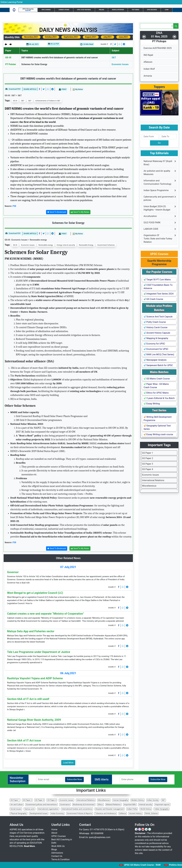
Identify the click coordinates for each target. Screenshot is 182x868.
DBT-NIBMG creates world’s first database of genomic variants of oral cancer (60, 58)
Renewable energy (37, 240)
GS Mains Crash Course (157, 379)
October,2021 (51, 37)
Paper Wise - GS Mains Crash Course (156, 386)
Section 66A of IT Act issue (24, 740)
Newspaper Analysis (155, 360)
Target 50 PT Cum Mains (157, 280)
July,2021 (107, 37)
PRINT (63, 89)
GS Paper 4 (148, 469)
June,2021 (123, 37)
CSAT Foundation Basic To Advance (158, 287)
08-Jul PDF (54, 44)
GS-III (8, 58)
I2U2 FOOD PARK (152, 223)
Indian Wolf (149, 69)
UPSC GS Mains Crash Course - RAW (149, 865)
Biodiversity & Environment (84, 805)
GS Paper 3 (148, 464)
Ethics (100, 805)
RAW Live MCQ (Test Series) (159, 354)
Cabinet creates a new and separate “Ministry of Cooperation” (45, 614)
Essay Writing (152, 404)
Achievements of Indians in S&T (48, 101)
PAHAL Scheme (151, 813)
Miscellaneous (149, 486)
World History (146, 809)
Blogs (54, 849)
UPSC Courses (46, 10)
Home (54, 829)
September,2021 (71, 37)
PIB (14, 206)
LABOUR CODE (151, 229)
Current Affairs (64, 10)
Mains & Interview (118, 10)
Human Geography (120, 800)
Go (159, 143)
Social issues (16, 809)
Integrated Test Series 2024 (159, 294)
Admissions (57, 853)
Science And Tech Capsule (158, 317)
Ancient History (135, 813)
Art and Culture (17, 805)
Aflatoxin (148, 62)
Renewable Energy (86, 245)
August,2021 (91, 37)
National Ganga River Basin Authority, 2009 (34, 720)
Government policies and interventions (41, 805)
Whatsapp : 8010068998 (91, 833)
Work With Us (58, 846)
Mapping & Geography (156, 338)
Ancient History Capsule (157, 333)
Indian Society (153, 800)
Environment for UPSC (156, 349)
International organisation (48, 809)
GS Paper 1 (148, 453)
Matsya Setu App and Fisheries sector (31, 631)
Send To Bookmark (57, 212)
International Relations (153, 480)
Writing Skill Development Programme (158, 419)
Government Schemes (106, 245)
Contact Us (57, 856)
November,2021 (31, 37)
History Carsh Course (155, 327)
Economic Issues (120, 64)
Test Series (135, 10)
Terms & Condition (60, 859)
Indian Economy (57, 813)
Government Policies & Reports (79, 813)
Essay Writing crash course (158, 434)
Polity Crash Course (155, 322)
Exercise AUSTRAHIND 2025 (158, 48)
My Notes (78, 89)
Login (167, 10)
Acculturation (150, 216)
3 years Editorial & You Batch (159, 398)
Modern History (138, 800)
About (54, 833)
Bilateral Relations (113, 805)
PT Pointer (11, 64)
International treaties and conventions (77, 809)
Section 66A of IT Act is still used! (28, 699)
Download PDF (13, 89)
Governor (13, 572)
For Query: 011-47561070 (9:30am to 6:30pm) (102, 829)
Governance (65, 805)
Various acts (29, 809)
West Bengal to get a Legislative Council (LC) (35, 593)
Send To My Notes (80, 212)
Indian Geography (161, 809)
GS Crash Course (153, 299)
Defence (123, 813)
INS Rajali (148, 55)
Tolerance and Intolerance (106, 813)
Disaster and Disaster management (110, 809)
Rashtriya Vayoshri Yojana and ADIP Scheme (35, 678)
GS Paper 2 (148, 458)
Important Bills (130, 805)
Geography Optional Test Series (157, 427)
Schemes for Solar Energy (34, 64)
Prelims (102, 10)
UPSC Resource (152, 10)
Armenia (148, 76)
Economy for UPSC (154, 344)
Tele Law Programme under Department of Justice (39, 652)
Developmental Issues (39, 813)
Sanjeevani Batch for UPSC (158, 365)
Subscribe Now (74, 779)
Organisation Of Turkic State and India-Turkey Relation (158, 239)
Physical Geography (19, 813)
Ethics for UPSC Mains (156, 393)
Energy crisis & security (66, 245)
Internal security (145, 805)
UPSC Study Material (84, 10)
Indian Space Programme (156, 190)
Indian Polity (132, 809)
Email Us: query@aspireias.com (95, 837)
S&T (114, 58)
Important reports (162, 805)
